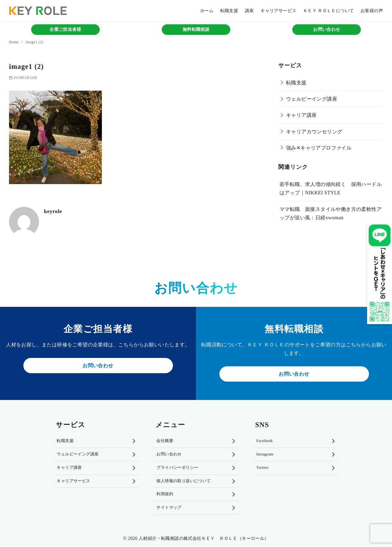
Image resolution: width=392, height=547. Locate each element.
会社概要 (165, 441)
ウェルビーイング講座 (312, 99)
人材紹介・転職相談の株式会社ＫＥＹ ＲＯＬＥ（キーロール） (204, 538)
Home (14, 42)
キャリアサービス (278, 11)
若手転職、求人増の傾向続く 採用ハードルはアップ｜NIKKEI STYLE (331, 188)
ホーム (207, 11)
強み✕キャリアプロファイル (319, 148)
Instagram (265, 454)
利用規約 (165, 494)
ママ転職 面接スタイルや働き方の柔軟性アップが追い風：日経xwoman (331, 213)
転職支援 (229, 11)
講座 (249, 11)
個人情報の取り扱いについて (184, 481)
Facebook (264, 441)
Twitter (262, 468)
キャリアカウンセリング (314, 132)
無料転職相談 (196, 29)
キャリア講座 (301, 115)
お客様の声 (372, 11)
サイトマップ (169, 507)
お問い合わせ (327, 29)
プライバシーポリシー (177, 468)
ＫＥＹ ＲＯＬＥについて (328, 11)
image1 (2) (34, 42)
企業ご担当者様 (65, 29)
